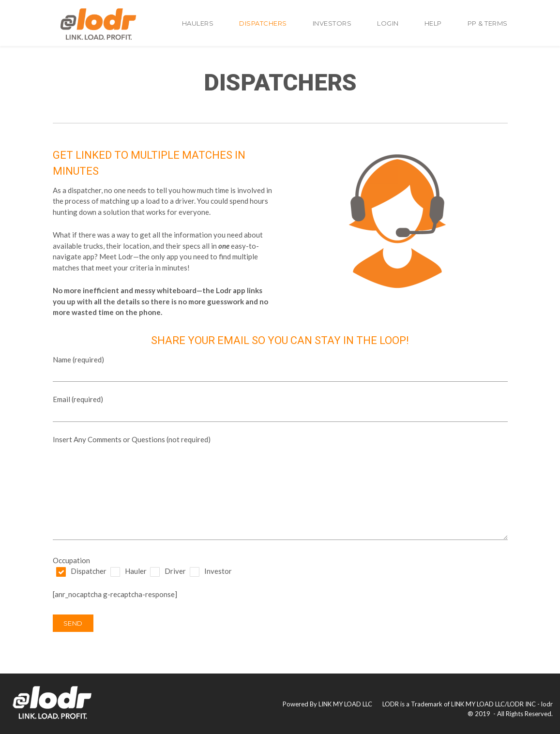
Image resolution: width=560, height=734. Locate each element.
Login (388, 23)
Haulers (198, 23)
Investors (332, 23)
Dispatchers (263, 23)
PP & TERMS (488, 23)
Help (433, 23)
